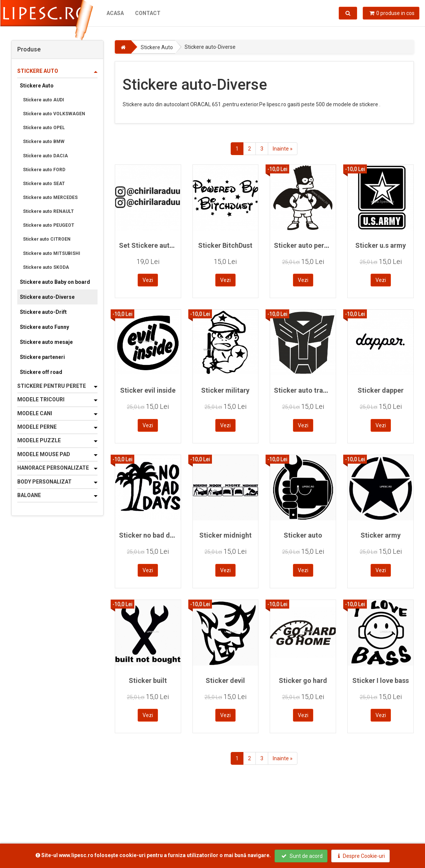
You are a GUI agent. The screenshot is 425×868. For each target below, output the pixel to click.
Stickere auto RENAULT (48, 211)
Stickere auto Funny (44, 327)
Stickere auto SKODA (46, 267)
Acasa (115, 13)
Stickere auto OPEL (44, 128)
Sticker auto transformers (315, 390)
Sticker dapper (381, 390)
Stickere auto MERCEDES (50, 197)
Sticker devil (225, 680)
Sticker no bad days (150, 535)
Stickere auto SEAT (44, 184)
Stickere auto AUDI (44, 100)
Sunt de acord (302, 856)
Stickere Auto (37, 86)
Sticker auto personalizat (313, 245)
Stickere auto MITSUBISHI (52, 253)
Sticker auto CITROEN (47, 239)
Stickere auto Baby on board (55, 282)
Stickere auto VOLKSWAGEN (54, 114)
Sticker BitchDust (225, 245)
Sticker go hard (303, 680)
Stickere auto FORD (44, 170)
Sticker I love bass (381, 680)
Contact (147, 13)
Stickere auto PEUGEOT (49, 225)
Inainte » (283, 149)
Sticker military (225, 390)
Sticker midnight (225, 535)
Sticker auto (303, 535)
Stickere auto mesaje (46, 342)
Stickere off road (41, 372)
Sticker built (148, 680)
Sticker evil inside (148, 390)
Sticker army (381, 535)
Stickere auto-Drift (43, 312)
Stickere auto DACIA (45, 156)
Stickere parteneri (42, 357)
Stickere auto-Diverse (47, 297)
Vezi (148, 280)
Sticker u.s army (381, 245)
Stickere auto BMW (44, 142)
